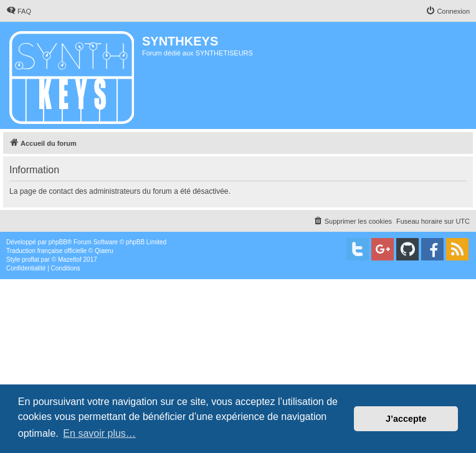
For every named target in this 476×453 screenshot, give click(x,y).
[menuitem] (19, 11)
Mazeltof (70, 260)
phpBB (58, 242)
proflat (31, 260)
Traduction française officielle (46, 251)
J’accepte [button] (406, 419)
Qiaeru (104, 251)
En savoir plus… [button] (99, 433)
